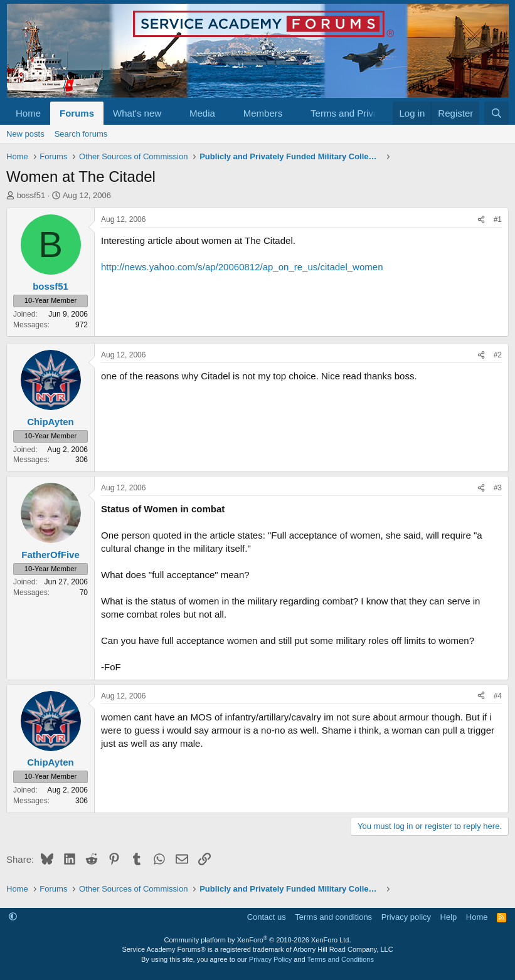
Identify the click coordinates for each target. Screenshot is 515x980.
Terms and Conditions (341, 959)
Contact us (267, 917)
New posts (25, 134)
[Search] (496, 113)
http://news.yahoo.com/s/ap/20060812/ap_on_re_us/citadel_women (242, 267)
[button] (171, 113)
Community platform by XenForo (258, 940)
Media (202, 113)
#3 (498, 488)
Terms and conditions (333, 917)
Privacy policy (406, 917)
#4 (498, 696)
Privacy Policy (270, 959)
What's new (137, 113)
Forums (77, 113)
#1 (498, 219)
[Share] (481, 220)
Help (449, 917)
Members (263, 113)
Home (28, 113)
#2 (498, 355)
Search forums (81, 134)
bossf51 (31, 195)
